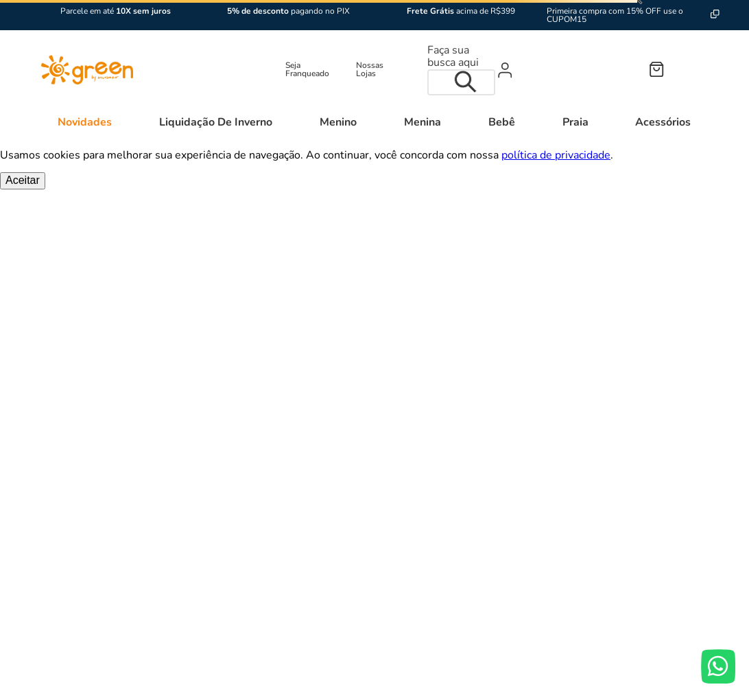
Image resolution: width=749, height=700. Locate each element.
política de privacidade (556, 155)
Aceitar (23, 180)
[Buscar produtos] (469, 82)
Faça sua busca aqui (453, 56)
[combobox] (461, 70)
